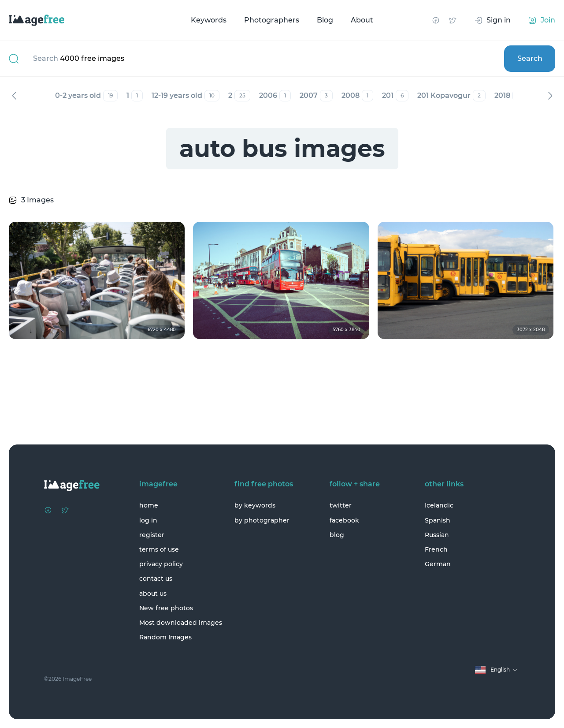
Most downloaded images (181, 623)
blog (337, 535)
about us (153, 594)
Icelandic (439, 505)
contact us (156, 579)
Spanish (438, 520)
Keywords (209, 20)
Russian (437, 535)
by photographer (262, 520)
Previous (14, 96)
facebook (344, 520)
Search (530, 58)
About (362, 20)
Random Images (165, 637)
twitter (341, 505)
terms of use (159, 549)
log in (148, 520)
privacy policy (161, 564)
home (149, 505)
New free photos (166, 608)
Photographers (272, 20)
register (152, 535)
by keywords (255, 505)
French (436, 549)
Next (550, 96)
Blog (325, 20)
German (438, 564)
